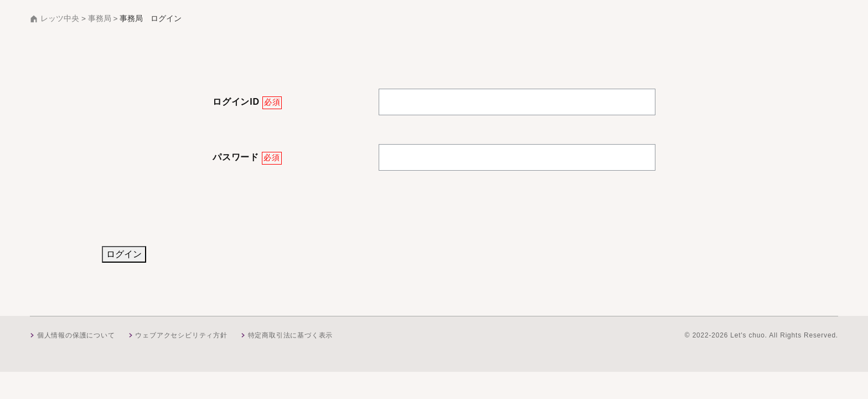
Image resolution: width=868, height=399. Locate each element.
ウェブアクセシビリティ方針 (181, 335)
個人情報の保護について (76, 335)
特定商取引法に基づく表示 (291, 335)
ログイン (124, 254)
